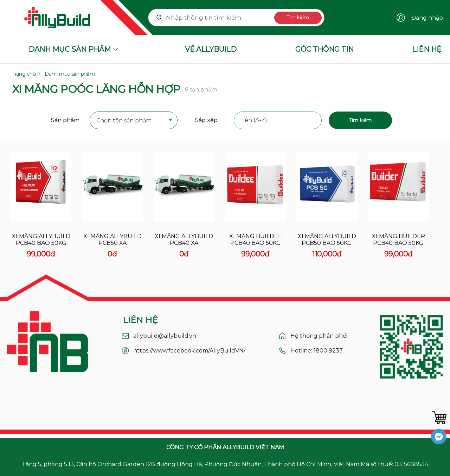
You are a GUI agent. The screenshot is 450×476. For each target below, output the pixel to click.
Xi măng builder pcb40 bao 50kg (398, 240)
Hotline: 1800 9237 (317, 351)
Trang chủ (24, 74)
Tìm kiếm (298, 18)
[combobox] (134, 121)
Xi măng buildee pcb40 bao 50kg (256, 240)
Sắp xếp (206, 120)
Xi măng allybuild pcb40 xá (184, 240)
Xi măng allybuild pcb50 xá (112, 240)
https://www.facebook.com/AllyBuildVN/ (189, 351)
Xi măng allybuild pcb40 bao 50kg (41, 240)
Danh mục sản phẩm (70, 74)
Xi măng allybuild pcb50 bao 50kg (327, 240)
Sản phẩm (65, 120)
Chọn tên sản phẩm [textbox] (124, 120)
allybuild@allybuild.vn (165, 336)
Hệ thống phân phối (319, 336)
